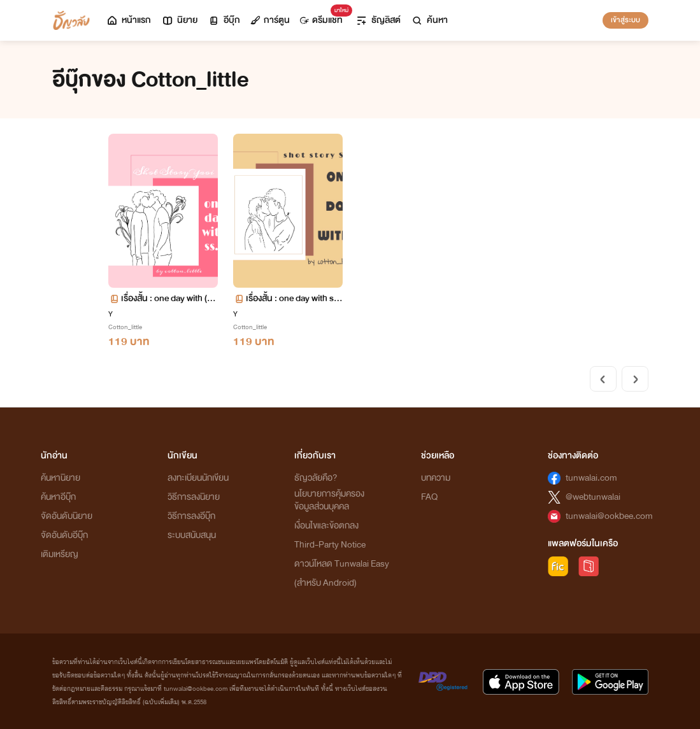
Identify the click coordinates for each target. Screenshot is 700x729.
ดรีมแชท (324, 17)
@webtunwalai (593, 497)
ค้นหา (429, 20)
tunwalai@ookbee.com (609, 516)
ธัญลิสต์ (378, 20)
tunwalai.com (591, 478)
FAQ (429, 497)
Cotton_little (125, 327)
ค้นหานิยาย (61, 478)
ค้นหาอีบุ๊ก (58, 497)
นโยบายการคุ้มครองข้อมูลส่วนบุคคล (329, 500)
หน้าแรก (128, 20)
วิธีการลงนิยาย (194, 497)
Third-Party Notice (330, 545)
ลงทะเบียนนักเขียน (198, 478)
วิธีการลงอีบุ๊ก (191, 516)
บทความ (436, 478)
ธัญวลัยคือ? (316, 478)
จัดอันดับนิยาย (67, 516)
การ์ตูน (270, 20)
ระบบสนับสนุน (192, 535)
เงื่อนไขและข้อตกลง (326, 526)
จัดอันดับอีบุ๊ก (64, 535)
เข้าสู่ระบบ (625, 20)
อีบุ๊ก (224, 20)
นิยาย (179, 20)
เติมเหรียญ (60, 554)
